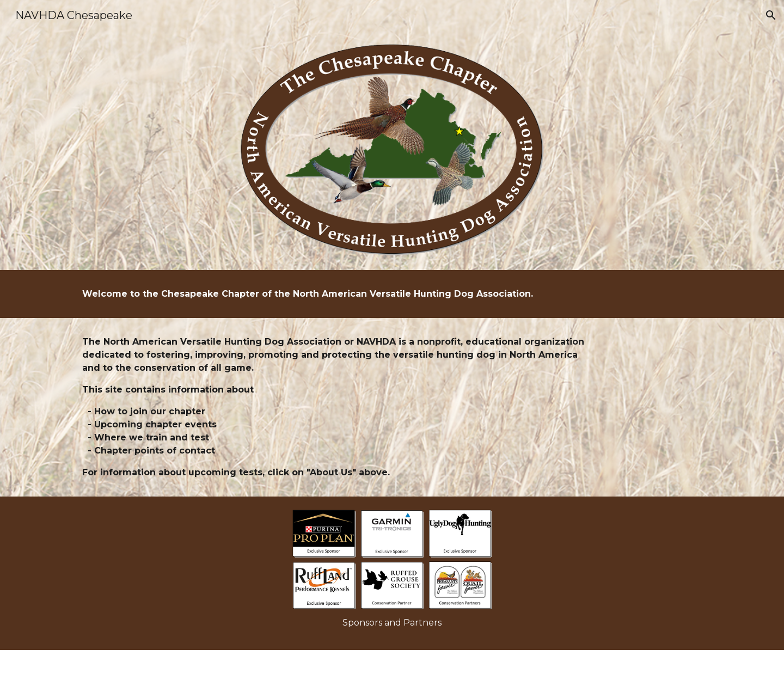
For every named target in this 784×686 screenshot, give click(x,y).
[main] (338, 294)
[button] (771, 15)
